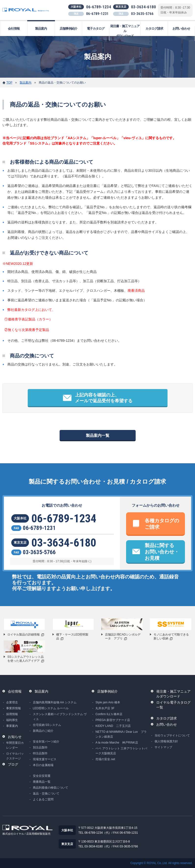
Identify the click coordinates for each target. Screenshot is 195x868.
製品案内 (41, 29)
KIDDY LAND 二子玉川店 (113, 726)
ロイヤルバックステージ (15, 756)
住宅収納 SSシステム (47, 725)
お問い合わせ (181, 29)
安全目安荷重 (42, 776)
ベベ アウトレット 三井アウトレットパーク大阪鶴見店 (121, 751)
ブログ (13, 764)
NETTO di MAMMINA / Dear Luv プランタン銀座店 (121, 734)
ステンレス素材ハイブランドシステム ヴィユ (60, 717)
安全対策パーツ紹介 (46, 742)
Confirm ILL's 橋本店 (109, 714)
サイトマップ (163, 747)
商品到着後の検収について (51, 788)
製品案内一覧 (98, 435)
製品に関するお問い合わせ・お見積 (162, 552)
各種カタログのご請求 (162, 524)
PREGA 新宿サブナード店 (113, 720)
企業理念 (12, 702)
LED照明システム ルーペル (51, 708)
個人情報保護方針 (166, 741)
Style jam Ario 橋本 (108, 702)
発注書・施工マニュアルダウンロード (125, 31)
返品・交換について (46, 794)
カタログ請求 (154, 29)
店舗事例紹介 (68, 29)
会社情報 (14, 29)
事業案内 (12, 726)
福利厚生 (12, 720)
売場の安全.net (105, 759)
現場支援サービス (45, 759)
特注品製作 (40, 753)
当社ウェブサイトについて (172, 735)
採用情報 (12, 714)
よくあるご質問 (43, 799)
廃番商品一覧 (42, 782)
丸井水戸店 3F (105, 708)
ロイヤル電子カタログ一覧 (173, 705)
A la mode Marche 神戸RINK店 (117, 743)
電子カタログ (96, 29)
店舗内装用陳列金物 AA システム (55, 702)
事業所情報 (13, 708)
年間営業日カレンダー (15, 745)
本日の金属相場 (43, 765)
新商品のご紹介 (43, 731)
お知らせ (15, 737)
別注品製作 (40, 747)
